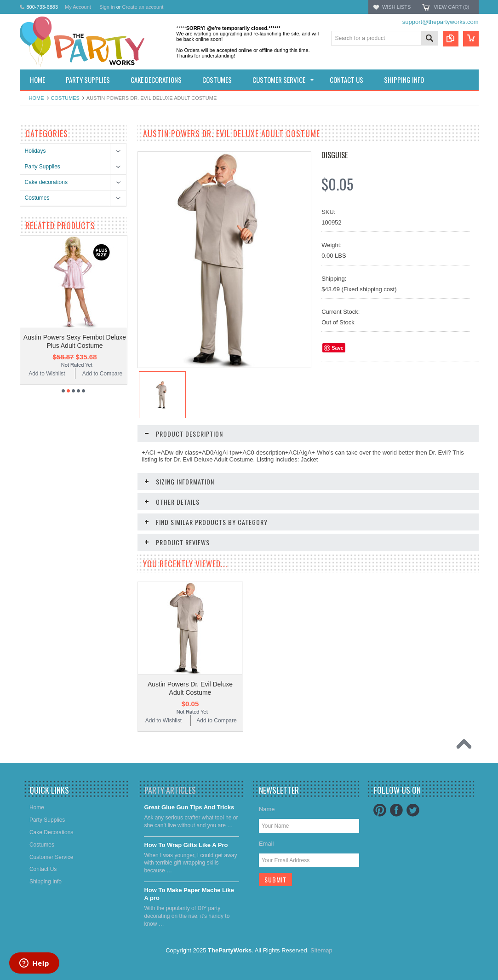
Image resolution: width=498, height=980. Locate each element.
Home (37, 98)
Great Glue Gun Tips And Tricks (189, 807)
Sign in (107, 7)
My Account (78, 7)
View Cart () (451, 7)
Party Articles (170, 790)
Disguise (335, 155)
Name (267, 809)
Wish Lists (396, 7)
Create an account (143, 7)
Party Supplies (43, 167)
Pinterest (380, 810)
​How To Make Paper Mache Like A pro (189, 894)
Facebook (396, 810)
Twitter (413, 810)
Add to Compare (102, 374)
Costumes (65, 98)
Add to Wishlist (47, 374)
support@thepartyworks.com (441, 22)
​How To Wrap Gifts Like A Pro (186, 845)
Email (266, 844)
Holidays (35, 151)
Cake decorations (46, 182)
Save (338, 348)
